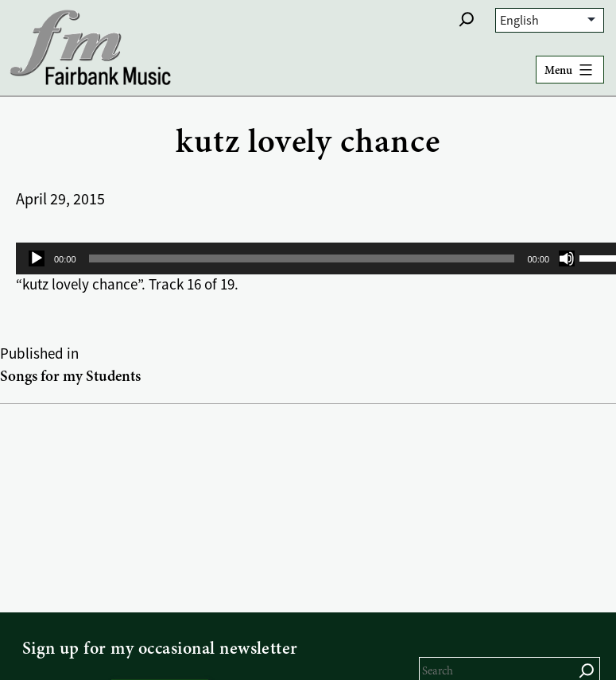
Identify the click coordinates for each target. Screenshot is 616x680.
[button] (467, 19)
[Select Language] (550, 20)
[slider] (302, 258)
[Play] (37, 258)
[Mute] (567, 258)
